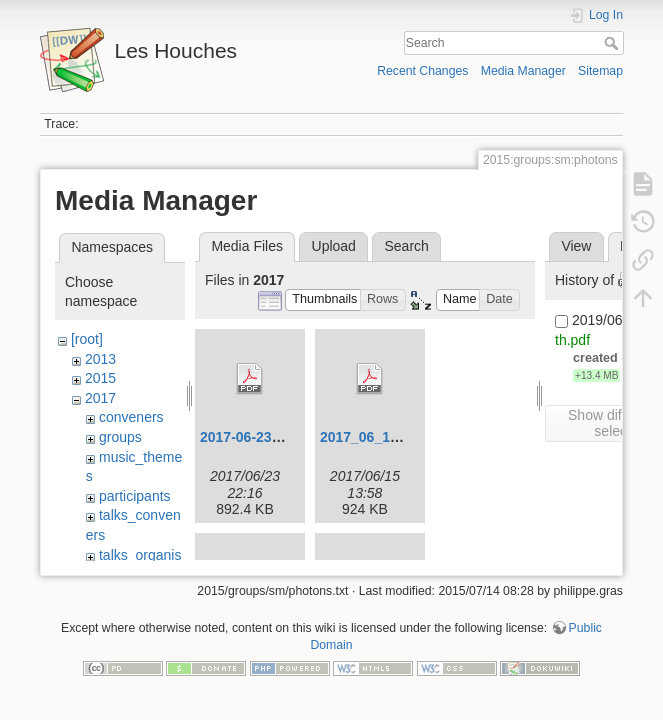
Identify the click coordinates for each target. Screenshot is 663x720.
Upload (334, 246)
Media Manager (523, 71)
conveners (131, 417)
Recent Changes (422, 71)
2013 (100, 359)
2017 (100, 398)
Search (613, 43)
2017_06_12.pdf (372, 437)
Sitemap (600, 71)
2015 (100, 378)
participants (135, 496)
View (576, 246)
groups (120, 437)
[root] (87, 339)
